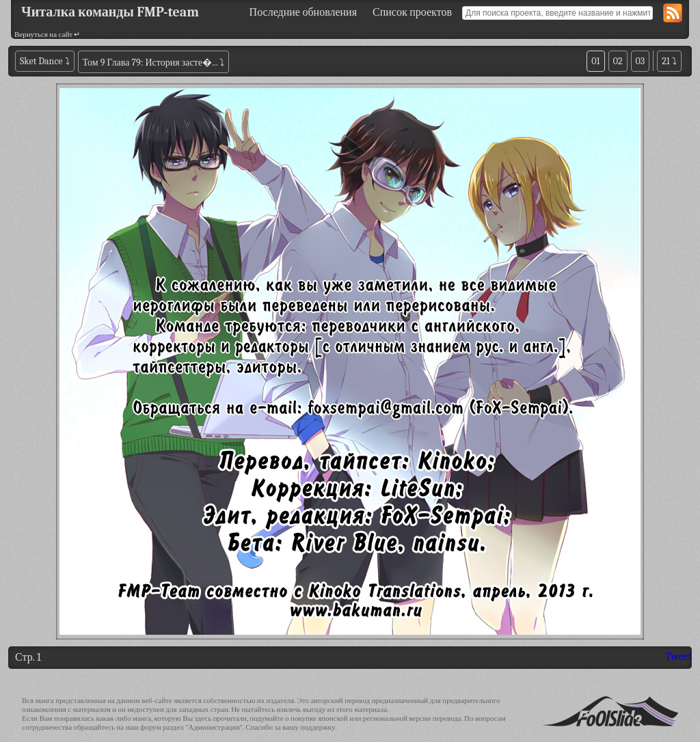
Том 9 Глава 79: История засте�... (150, 63)
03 (641, 61)
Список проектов (412, 12)
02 (618, 61)
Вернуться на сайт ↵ (48, 35)
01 (595, 61)
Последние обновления (303, 12)
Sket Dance (41, 61)
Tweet (678, 657)
